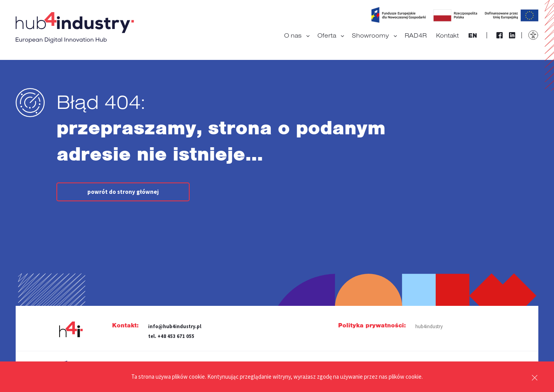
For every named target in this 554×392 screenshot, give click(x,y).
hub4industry (429, 326)
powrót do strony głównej (123, 192)
